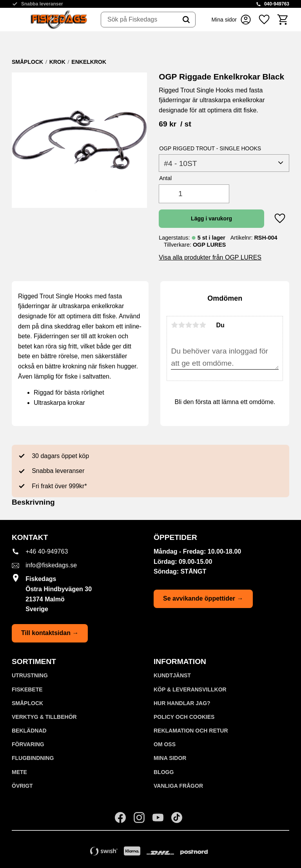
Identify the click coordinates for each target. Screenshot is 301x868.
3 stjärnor (189, 325)
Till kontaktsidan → (50, 633)
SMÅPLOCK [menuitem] (27, 703)
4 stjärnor (196, 325)
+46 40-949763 (47, 551)
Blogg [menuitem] (164, 772)
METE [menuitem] (19, 772)
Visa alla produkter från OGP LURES (210, 257)
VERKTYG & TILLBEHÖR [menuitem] (44, 717)
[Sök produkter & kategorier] (139, 20)
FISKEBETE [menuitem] (27, 689)
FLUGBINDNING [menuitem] (33, 758)
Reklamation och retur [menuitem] (191, 731)
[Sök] (186, 20)
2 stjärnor (181, 325)
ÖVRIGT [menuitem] (22, 786)
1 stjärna (174, 325)
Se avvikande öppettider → (203, 598)
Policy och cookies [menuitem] (184, 717)
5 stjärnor (203, 325)
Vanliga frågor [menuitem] (178, 786)
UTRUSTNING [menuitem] (30, 675)
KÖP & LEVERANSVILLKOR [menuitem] (190, 689)
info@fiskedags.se (51, 565)
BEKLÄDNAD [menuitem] (29, 731)
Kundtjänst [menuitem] (172, 675)
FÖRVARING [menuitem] (28, 744)
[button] (264, 20)
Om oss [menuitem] (165, 744)
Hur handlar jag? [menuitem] (182, 703)
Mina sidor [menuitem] (170, 758)
